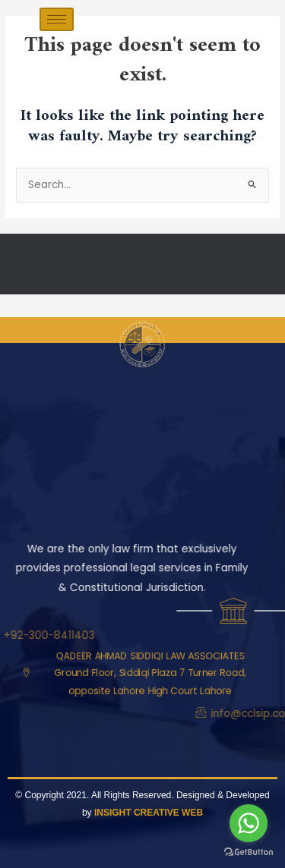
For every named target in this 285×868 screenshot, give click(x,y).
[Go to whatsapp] (249, 823)
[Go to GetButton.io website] (249, 852)
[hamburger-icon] (57, 19)
